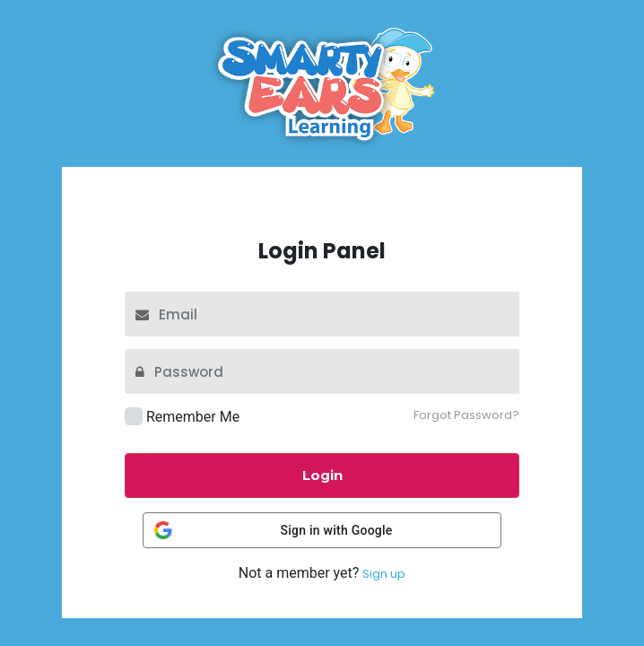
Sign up (384, 574)
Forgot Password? (466, 415)
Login (322, 475)
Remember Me (193, 417)
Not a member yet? (322, 573)
